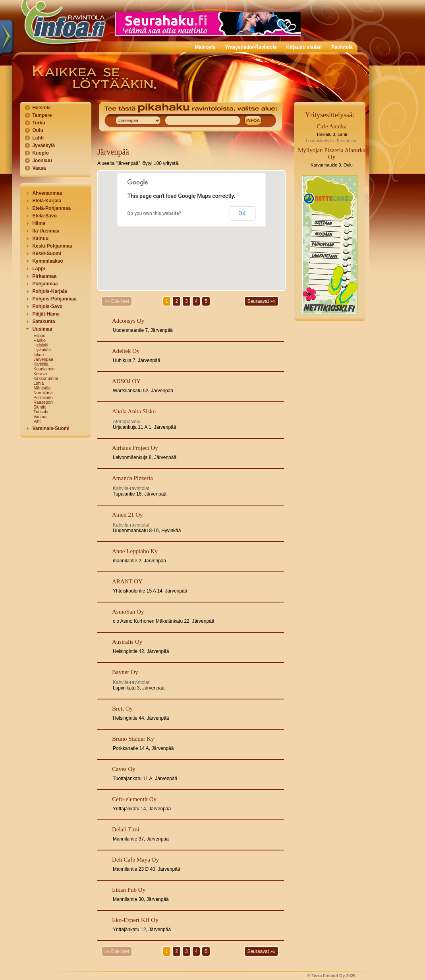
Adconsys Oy (128, 321)
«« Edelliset (117, 301)
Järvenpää (43, 359)
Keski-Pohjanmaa (52, 246)
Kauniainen (44, 369)
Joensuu (42, 161)
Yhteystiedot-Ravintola (251, 47)
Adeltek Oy (126, 351)
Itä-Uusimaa (46, 231)
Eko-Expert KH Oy (135, 920)
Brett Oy (122, 709)
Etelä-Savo (44, 216)
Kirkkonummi (46, 378)
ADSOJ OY (126, 381)
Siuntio (40, 407)
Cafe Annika (331, 126)
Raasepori (43, 402)
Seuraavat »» (261, 301)
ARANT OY (127, 581)
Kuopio (40, 153)
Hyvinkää (42, 350)
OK (242, 213)
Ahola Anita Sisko (134, 411)
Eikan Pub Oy (129, 890)
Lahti (38, 138)
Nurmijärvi (43, 393)
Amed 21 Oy (127, 515)
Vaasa (39, 168)
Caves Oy (124, 769)
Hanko (40, 340)
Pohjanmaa (45, 284)
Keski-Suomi (47, 254)
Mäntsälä (42, 388)
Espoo (39, 335)
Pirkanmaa (44, 276)
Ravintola (342, 47)
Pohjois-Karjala (49, 291)
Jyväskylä (43, 145)
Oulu (38, 130)
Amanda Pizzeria (132, 478)
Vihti (38, 421)
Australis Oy (127, 642)
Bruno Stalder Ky (133, 739)
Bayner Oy (125, 672)
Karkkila (41, 364)
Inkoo (39, 354)
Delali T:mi (126, 829)
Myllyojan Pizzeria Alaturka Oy (332, 154)
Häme (39, 223)
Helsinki (41, 108)
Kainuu (40, 238)
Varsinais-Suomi (51, 428)
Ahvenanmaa (47, 193)
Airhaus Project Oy (135, 448)
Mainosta (205, 47)
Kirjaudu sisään (304, 47)
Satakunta (43, 322)
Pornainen (43, 397)
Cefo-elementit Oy (134, 799)
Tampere (42, 115)
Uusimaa (42, 329)
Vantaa (40, 416)
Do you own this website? (155, 213)
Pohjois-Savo (47, 306)
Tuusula (41, 412)
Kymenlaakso (47, 261)
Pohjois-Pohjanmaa (54, 299)
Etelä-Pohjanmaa (51, 208)
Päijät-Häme (46, 314)
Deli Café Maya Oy (135, 860)
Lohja (39, 383)
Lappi (39, 269)
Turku (39, 123)
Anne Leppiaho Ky (135, 551)
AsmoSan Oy (128, 612)
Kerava (40, 374)
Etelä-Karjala (47, 201)
